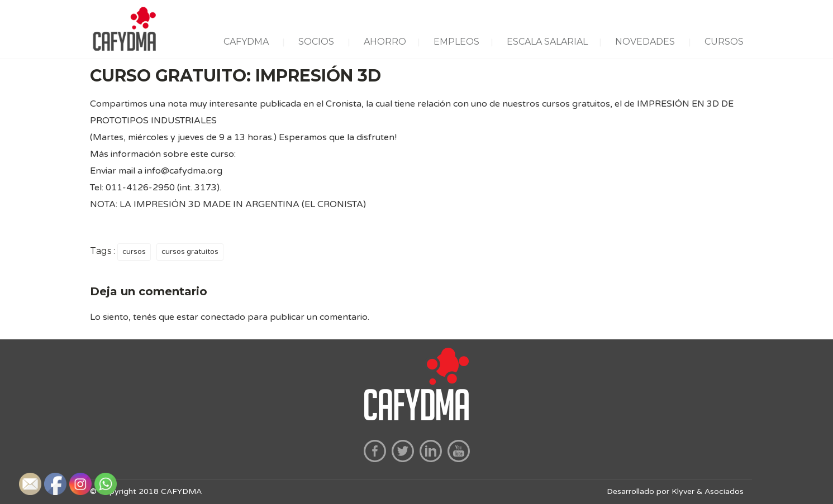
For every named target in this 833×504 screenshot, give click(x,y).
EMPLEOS (456, 42)
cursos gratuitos (190, 252)
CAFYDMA (246, 42)
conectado (223, 317)
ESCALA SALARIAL (547, 42)
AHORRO (385, 42)
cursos (134, 252)
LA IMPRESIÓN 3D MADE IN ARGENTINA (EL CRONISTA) (243, 204)
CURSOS (724, 42)
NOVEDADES (645, 42)
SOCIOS (316, 42)
